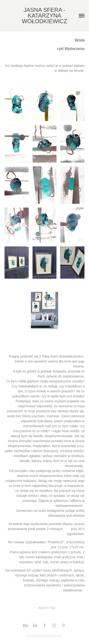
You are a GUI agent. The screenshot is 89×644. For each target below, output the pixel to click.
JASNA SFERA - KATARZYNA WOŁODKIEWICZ (44, 16)
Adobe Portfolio (52, 636)
